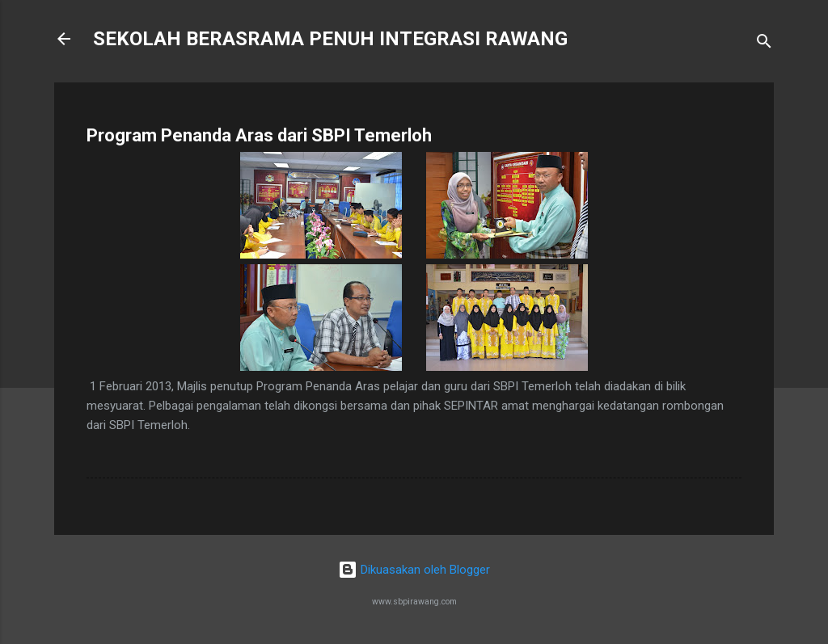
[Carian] (764, 44)
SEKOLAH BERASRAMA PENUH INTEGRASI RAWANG (330, 39)
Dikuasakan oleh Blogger (414, 570)
